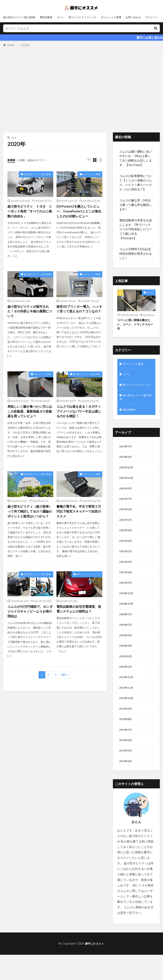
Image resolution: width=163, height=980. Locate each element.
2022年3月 (126, 555)
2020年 (25, 45)
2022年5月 (126, 533)
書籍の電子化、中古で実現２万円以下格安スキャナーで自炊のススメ (79, 514)
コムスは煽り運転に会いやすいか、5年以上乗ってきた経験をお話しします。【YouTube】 (136, 158)
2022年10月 (127, 488)
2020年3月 (126, 665)
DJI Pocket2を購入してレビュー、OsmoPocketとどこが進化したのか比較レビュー (79, 212)
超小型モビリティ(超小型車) (22, 17)
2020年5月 (126, 643)
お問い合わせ (151, 17)
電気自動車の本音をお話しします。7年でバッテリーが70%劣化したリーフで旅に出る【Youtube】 (136, 229)
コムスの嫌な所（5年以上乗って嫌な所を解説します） (136, 205)
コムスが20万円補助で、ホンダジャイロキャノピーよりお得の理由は (30, 620)
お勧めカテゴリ (40, 160)
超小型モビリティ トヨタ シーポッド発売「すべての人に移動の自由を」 (30, 212)
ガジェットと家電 (126, 17)
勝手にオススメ (94, 969)
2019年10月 (127, 720)
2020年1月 (126, 687)
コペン (69, 17)
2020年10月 (127, 621)
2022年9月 (126, 499)
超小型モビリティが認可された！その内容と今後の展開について (30, 312)
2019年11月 (127, 709)
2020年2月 (126, 676)
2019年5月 (126, 775)
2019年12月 (127, 698)
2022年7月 (126, 510)
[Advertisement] (81, 92)
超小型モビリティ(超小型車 (136, 405)
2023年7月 (126, 455)
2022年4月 (126, 544)
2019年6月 (126, 764)
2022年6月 (126, 522)
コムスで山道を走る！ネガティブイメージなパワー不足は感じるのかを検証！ (79, 413)
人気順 (23, 160)
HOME (11, 45)
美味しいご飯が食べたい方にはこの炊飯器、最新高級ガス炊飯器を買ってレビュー (30, 413)
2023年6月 (126, 466)
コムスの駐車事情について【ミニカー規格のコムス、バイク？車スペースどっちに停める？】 (136, 183)
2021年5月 (126, 599)
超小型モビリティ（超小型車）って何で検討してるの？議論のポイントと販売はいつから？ (30, 517)
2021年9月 (126, 577)
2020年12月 (127, 610)
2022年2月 (126, 566)
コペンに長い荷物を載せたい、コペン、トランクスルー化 (135, 325)
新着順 (12, 160)
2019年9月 (126, 731)
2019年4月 (126, 786)
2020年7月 (126, 632)
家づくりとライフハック (94, 17)
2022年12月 (127, 477)
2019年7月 (126, 753)
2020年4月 (126, 654)
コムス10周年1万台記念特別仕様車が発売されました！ (136, 253)
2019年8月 (126, 742)
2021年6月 (126, 588)
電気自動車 (53, 17)
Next (64, 684)
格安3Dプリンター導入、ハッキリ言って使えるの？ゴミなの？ (79, 312)
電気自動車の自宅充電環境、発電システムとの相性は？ (79, 617)
